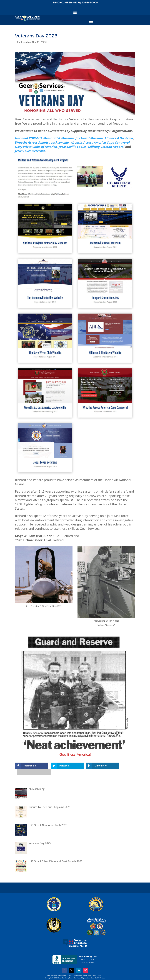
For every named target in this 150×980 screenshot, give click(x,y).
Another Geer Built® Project (95, 971)
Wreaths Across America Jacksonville (42, 142)
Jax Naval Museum (89, 138)
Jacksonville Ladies (73, 147)
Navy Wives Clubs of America (36, 147)
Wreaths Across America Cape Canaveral (100, 142)
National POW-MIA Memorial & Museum (44, 138)
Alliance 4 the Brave (119, 138)
